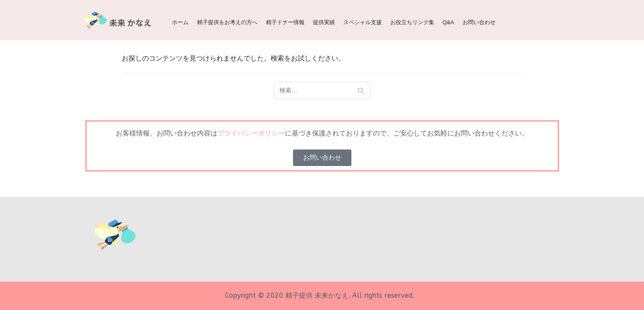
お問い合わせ (479, 22)
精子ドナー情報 (285, 22)
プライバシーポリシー (251, 133)
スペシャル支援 (363, 22)
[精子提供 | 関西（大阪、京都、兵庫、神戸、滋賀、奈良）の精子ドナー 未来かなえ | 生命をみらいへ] (119, 20)
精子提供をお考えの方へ (227, 22)
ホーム (180, 22)
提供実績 (324, 22)
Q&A (448, 22)
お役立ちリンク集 (412, 22)
